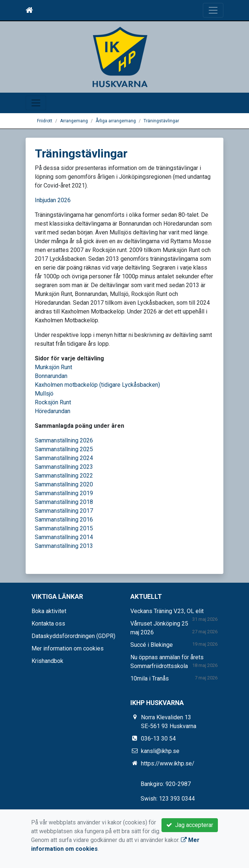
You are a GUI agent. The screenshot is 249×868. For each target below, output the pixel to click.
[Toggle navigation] (213, 10)
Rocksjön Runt (53, 402)
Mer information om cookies (68, 648)
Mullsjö (44, 394)
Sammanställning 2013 (64, 546)
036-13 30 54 (158, 739)
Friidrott (45, 121)
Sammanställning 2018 (64, 502)
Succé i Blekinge (152, 645)
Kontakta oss (48, 624)
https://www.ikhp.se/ (168, 763)
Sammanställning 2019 (64, 493)
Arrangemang (74, 121)
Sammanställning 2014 (64, 537)
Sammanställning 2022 (64, 476)
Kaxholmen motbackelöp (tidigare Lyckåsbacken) (97, 385)
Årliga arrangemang (116, 121)
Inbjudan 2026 (53, 200)
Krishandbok (47, 661)
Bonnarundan (51, 376)
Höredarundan (53, 411)
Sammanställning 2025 (64, 449)
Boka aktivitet (49, 611)
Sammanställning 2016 (64, 520)
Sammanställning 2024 (64, 458)
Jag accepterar (190, 825)
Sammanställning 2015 (64, 528)
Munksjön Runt (53, 367)
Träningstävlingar (161, 121)
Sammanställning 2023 (64, 467)
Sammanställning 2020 (64, 484)
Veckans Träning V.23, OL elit (167, 611)
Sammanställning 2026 (64, 440)
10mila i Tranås (150, 678)
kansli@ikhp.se (160, 751)
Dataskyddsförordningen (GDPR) (73, 636)
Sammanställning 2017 (64, 511)
